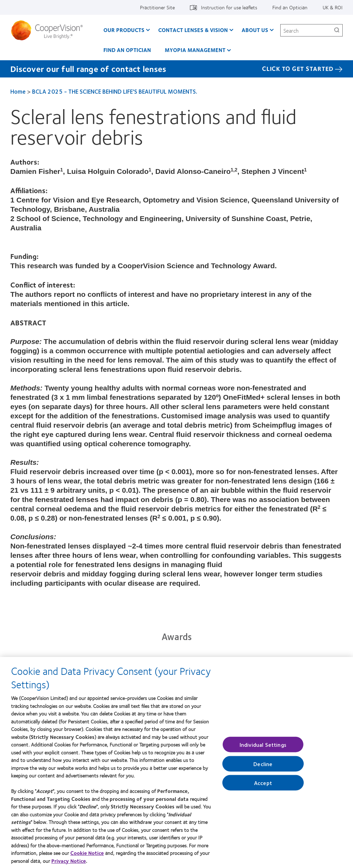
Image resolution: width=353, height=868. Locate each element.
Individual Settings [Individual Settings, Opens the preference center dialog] (263, 747)
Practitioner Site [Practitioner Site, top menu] (157, 7)
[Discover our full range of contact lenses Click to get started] (176, 69)
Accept (263, 785)
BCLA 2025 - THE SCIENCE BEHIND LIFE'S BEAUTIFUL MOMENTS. (115, 91)
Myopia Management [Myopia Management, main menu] (195, 50)
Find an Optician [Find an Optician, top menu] (290, 7)
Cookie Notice (87, 855)
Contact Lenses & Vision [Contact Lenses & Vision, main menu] (193, 30)
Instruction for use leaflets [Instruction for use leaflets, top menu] (229, 7)
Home (18, 91)
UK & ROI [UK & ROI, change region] (333, 7)
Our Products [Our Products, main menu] (124, 30)
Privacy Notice (69, 863)
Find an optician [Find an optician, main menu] (127, 50)
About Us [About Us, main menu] (255, 30)
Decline (263, 766)
